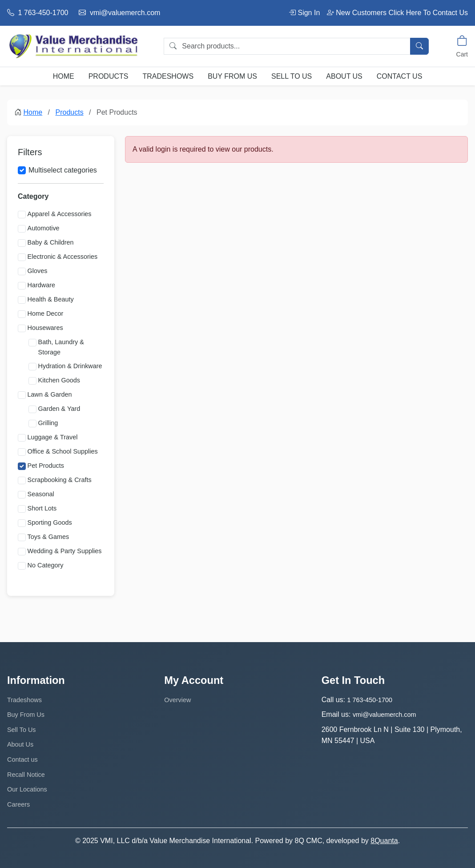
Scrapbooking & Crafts (60, 480)
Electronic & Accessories (63, 257)
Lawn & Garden (50, 394)
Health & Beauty (51, 299)
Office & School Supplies (63, 451)
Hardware (41, 285)
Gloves (38, 271)
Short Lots (42, 508)
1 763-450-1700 (38, 13)
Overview (177, 700)
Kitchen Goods (59, 380)
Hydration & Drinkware (70, 366)
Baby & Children (51, 242)
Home (64, 76)
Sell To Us (292, 76)
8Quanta (384, 841)
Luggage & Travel (53, 437)
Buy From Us (232, 76)
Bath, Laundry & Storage (61, 347)
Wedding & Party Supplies (65, 551)
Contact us (400, 76)
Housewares (45, 328)
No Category (46, 565)
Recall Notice (26, 775)
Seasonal (41, 494)
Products (109, 76)
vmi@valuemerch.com (119, 13)
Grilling (48, 423)
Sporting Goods (50, 522)
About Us (344, 76)
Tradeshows (168, 76)
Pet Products (46, 466)
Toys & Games (48, 537)
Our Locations (27, 789)
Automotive (44, 228)
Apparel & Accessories (60, 214)
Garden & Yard (59, 409)
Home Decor (46, 313)
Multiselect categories (63, 170)
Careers (18, 804)
